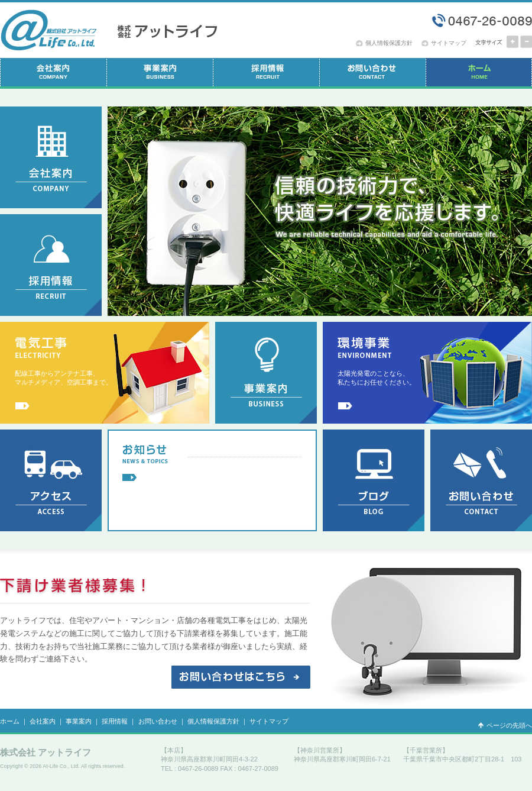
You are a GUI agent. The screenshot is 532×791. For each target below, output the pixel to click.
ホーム (10, 721)
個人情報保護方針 (389, 43)
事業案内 (79, 721)
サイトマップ (449, 43)
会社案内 (43, 721)
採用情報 (115, 721)
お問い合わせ (158, 721)
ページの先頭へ (509, 725)
